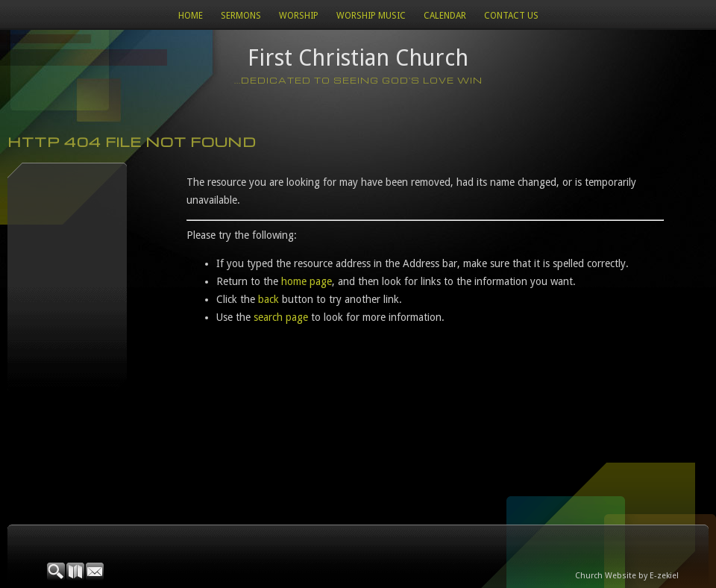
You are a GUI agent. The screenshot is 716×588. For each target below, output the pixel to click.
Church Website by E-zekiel (627, 576)
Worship (299, 16)
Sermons (241, 16)
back (268, 299)
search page (281, 317)
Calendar (445, 16)
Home (191, 16)
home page (307, 281)
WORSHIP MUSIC (371, 16)
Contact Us (511, 16)
